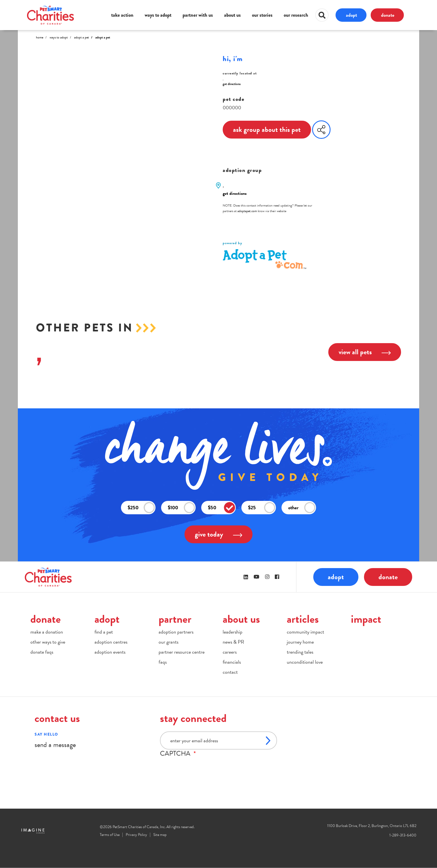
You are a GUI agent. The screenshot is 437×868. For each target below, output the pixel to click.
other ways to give (48, 642)
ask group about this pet (267, 129)
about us (232, 15)
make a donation (47, 632)
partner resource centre (182, 652)
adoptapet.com (247, 211)
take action (122, 15)
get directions (232, 84)
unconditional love (305, 662)
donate (388, 15)
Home (40, 37)
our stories (262, 15)
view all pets (365, 352)
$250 (141, 508)
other (302, 508)
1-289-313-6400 (403, 835)
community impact (305, 632)
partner (175, 619)
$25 (262, 508)
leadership (233, 632)
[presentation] (202, 768)
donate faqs (42, 652)
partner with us (198, 15)
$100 (181, 508)
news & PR (233, 642)
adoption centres (111, 642)
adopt (351, 15)
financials (232, 662)
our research (296, 15)
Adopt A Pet (82, 37)
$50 (222, 508)
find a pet (104, 632)
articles (303, 619)
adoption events (110, 652)
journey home (300, 642)
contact (230, 672)
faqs (163, 662)
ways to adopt (158, 15)
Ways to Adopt (59, 37)
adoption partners (176, 632)
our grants (168, 642)
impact (366, 619)
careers (230, 652)
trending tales (300, 652)
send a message (55, 745)
